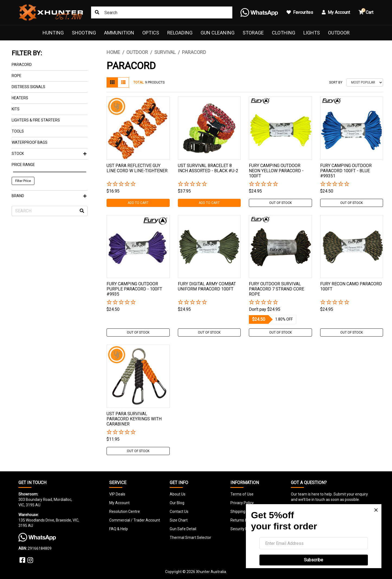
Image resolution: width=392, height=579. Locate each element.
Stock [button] (49, 153)
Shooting (84, 33)
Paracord (22, 65)
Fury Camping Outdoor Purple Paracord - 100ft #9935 (134, 289)
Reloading (180, 33)
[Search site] (97, 12)
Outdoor (339, 33)
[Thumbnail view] (112, 82)
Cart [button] (366, 12)
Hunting (53, 33)
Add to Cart (138, 203)
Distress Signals (28, 87)
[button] (138, 184)
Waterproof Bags (30, 142)
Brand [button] (49, 196)
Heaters (20, 98)
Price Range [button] (23, 165)
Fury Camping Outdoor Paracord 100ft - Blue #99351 (346, 171)
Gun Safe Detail (183, 529)
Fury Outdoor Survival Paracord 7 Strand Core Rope (277, 289)
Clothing (284, 33)
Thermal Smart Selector (190, 538)
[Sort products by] (365, 82)
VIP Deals (117, 494)
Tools (18, 131)
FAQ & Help (119, 529)
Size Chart (179, 520)
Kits (16, 109)
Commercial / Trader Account (135, 520)
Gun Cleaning (218, 33)
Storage (253, 33)
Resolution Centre (125, 511)
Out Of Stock (280, 203)
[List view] (123, 82)
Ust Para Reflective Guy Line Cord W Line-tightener (137, 168)
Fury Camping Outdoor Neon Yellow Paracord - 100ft (276, 171)
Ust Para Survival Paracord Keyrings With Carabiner (134, 419)
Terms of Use (242, 494)
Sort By (336, 82)
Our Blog (177, 503)
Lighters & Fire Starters (36, 120)
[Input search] (162, 12)
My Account (119, 503)
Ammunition (119, 33)
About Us (178, 494)
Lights (312, 33)
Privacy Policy (242, 503)
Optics (151, 33)
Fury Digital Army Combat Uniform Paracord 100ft (207, 286)
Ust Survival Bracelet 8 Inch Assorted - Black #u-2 (208, 168)
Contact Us (179, 511)
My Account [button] (336, 12)
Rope (17, 76)
